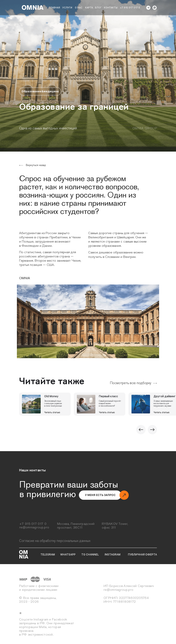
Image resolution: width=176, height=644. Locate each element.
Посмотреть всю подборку (131, 383)
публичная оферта (142, 555)
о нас (79, 8)
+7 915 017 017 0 (130, 8)
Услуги (67, 8)
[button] (100, 495)
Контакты (111, 8)
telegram (48, 555)
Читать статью (52, 412)
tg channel (90, 555)
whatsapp (68, 555)
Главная (54, 8)
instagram (113, 555)
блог (98, 8)
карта (89, 8)
